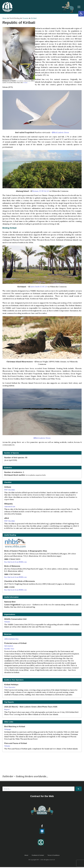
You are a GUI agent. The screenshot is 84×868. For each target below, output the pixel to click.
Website (25, 83)
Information (9, 646)
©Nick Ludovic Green (60, 132)
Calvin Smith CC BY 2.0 (38, 287)
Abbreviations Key (12, 639)
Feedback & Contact (38, 856)
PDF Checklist (10, 490)
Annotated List (10, 507)
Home (5, 18)
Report (7, 710)
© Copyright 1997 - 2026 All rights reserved (42, 860)
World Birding (15, 18)
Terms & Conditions (54, 856)
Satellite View (9, 649)
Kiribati (34, 18)
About (26, 856)
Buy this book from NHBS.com (16, 562)
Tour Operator (10, 688)
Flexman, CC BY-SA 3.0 (40, 191)
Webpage (8, 730)
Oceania (25, 18)
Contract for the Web (42, 797)
